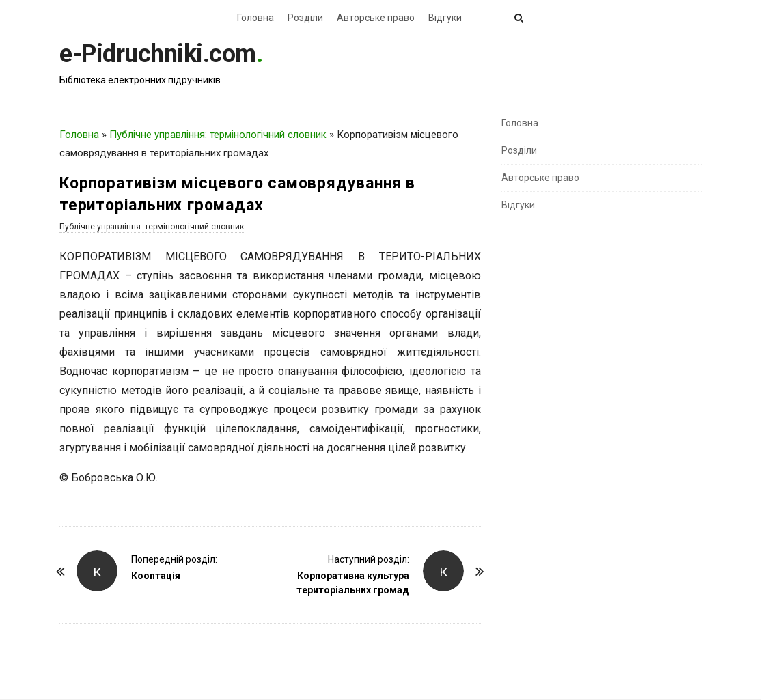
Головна (255, 18)
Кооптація (156, 576)
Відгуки (445, 18)
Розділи (305, 18)
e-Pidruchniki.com (158, 54)
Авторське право (376, 18)
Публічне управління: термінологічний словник (218, 135)
